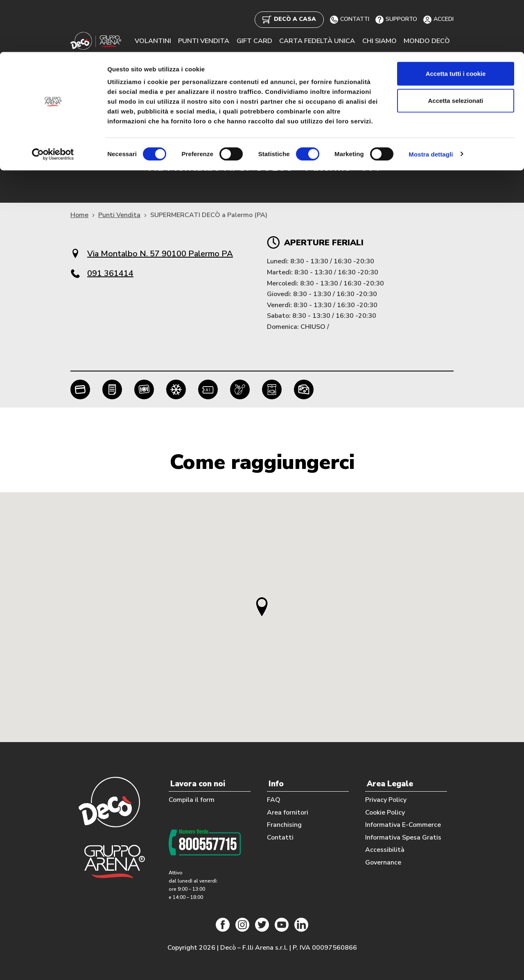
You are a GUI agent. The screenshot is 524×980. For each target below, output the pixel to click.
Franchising (284, 825)
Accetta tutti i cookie (456, 22)
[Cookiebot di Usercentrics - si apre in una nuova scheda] (53, 102)
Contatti (280, 837)
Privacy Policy (386, 799)
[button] (262, 607)
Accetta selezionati (455, 49)
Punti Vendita (119, 215)
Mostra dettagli (431, 102)
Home (79, 215)
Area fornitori (288, 812)
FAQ (274, 799)
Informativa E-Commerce (403, 825)
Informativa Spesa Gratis (403, 837)
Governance (383, 862)
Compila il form (192, 799)
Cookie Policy (385, 812)
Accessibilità (385, 850)
